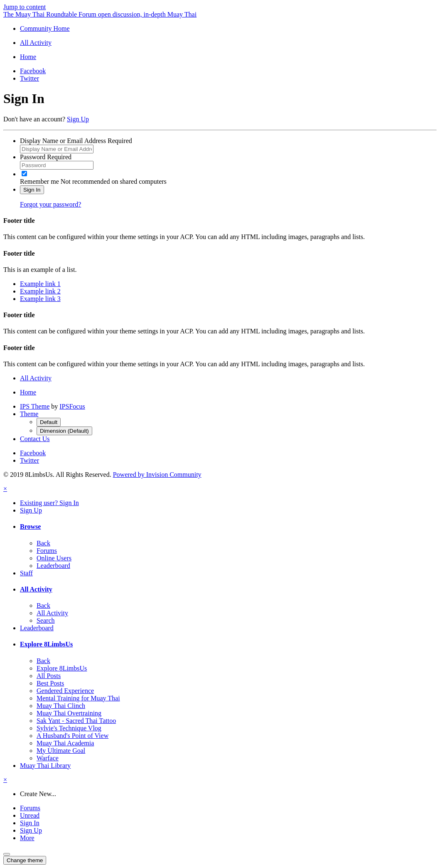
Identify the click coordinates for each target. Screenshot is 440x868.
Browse (30, 526)
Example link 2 (40, 291)
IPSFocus (72, 406)
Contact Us (35, 439)
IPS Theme (35, 406)
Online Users (54, 558)
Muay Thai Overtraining (69, 713)
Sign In (32, 190)
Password (46, 157)
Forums (47, 551)
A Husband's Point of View (73, 736)
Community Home (45, 28)
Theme (29, 414)
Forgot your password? (50, 204)
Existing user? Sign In (49, 503)
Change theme (25, 860)
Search (46, 620)
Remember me (39, 181)
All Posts (49, 676)
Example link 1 (40, 284)
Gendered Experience (65, 691)
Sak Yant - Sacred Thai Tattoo (76, 721)
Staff (26, 573)
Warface (48, 758)
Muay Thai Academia (65, 743)
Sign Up (78, 119)
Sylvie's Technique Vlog (69, 728)
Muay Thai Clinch (61, 706)
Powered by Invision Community (157, 475)
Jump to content (25, 7)
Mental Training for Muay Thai (78, 698)
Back (43, 543)
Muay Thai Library (45, 766)
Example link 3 (40, 299)
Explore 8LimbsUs (46, 644)
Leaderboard (53, 566)
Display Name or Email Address (76, 141)
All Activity (36, 589)
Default (49, 422)
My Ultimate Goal (61, 751)
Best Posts (50, 683)
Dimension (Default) (64, 431)
